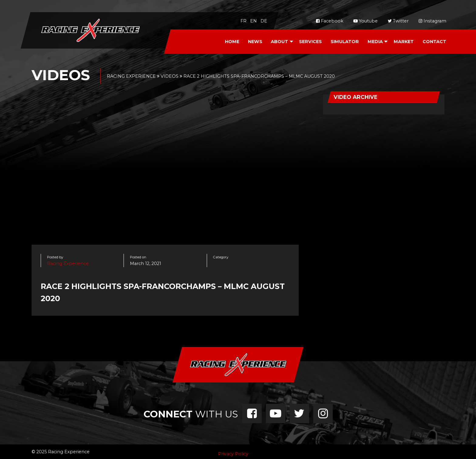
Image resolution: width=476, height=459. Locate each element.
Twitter (398, 21)
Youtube (365, 21)
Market (404, 42)
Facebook (330, 21)
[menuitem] (232, 42)
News (255, 42)
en (253, 21)
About (279, 42)
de (264, 21)
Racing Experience (68, 263)
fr (243, 21)
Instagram (432, 21)
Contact (434, 42)
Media (375, 42)
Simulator (345, 42)
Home (232, 42)
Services (310, 42)
